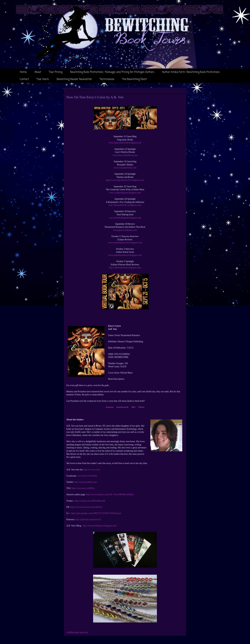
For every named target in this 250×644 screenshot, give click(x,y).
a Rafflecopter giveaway (77, 632)
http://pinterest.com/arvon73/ (88, 519)
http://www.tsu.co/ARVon (83, 488)
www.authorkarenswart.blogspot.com (125, 255)
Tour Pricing (56, 72)
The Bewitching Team (135, 79)
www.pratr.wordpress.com (125, 230)
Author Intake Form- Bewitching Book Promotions (191, 72)
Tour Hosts (43, 79)
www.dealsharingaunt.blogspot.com (125, 218)
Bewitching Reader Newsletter (74, 79)
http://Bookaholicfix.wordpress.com (125, 205)
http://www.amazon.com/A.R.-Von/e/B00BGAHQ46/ (110, 494)
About (38, 72)
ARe (133, 407)
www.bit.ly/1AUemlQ (87, 476)
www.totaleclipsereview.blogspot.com (125, 243)
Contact (24, 79)
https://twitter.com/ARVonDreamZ (90, 501)
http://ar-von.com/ (92, 470)
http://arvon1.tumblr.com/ (86, 482)
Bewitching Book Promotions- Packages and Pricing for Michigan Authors (112, 72)
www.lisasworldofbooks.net (125, 155)
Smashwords (122, 407)
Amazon (110, 407)
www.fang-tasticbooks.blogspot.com (125, 143)
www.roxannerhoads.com (125, 168)
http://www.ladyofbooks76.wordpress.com (125, 180)
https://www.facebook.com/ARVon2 (86, 507)
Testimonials (107, 79)
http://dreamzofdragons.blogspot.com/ (100, 526)
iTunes (141, 407)
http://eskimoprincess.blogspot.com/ (125, 268)
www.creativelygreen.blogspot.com (125, 193)
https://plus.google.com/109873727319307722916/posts (96, 513)
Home (23, 72)
